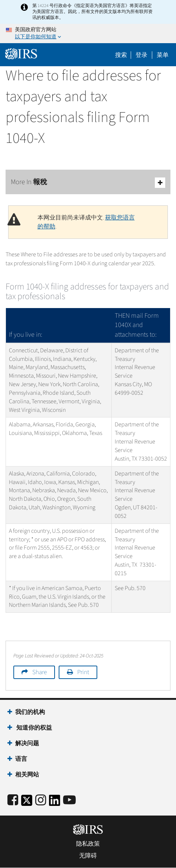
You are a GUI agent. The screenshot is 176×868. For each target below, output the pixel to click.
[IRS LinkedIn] (55, 803)
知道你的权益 (34, 728)
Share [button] (40, 672)
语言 (21, 759)
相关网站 (27, 775)
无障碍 (88, 856)
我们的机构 (30, 712)
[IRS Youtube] (69, 800)
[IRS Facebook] (13, 800)
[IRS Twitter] (27, 803)
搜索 (121, 55)
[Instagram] (41, 800)
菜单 (163, 55)
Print (83, 672)
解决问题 (27, 743)
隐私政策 (88, 844)
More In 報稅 (88, 182)
